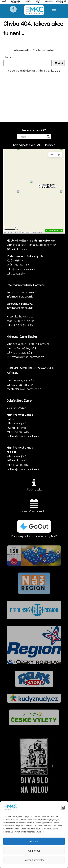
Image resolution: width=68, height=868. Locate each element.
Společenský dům (61, 2)
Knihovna (49, 1)
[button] (63, 808)
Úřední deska (34, 490)
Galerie (28, 1)
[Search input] (32, 137)
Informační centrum (16, 2)
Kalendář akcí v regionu (34, 511)
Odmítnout (34, 851)
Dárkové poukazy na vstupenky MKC (34, 536)
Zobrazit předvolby (34, 860)
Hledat (8, 57)
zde (58, 71)
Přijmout (34, 841)
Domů (4, 1)
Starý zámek (38, 2)
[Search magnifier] (48, 137)
